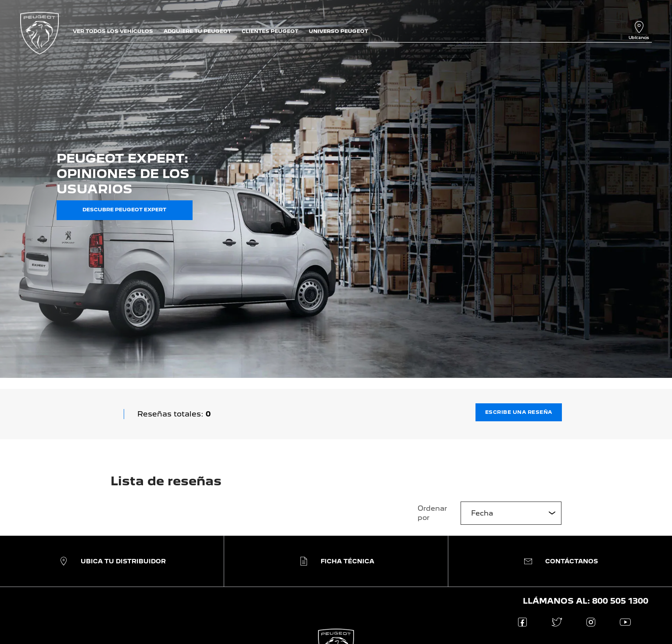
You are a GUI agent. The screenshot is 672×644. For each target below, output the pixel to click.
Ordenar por (432, 513)
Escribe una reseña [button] (519, 412)
